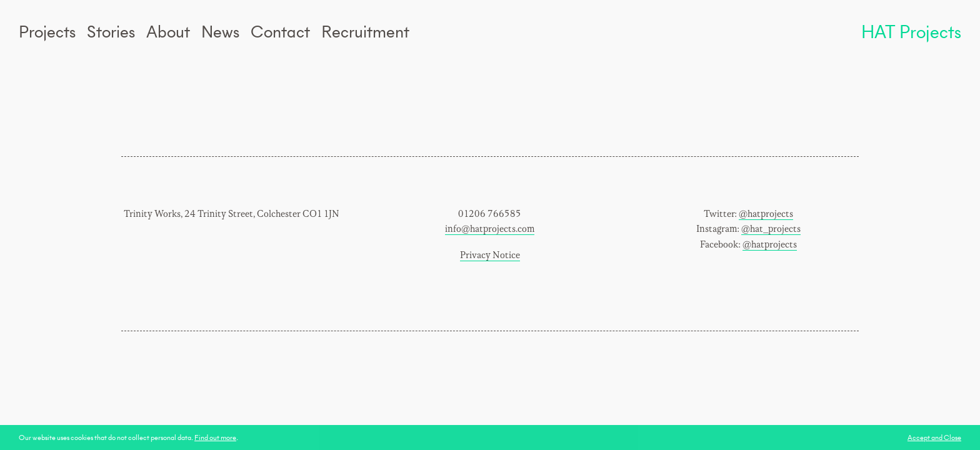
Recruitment (365, 31)
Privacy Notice (490, 255)
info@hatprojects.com (490, 229)
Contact (280, 31)
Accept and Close (934, 437)
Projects (47, 31)
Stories (111, 31)
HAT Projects (911, 32)
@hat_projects (771, 229)
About (168, 31)
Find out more (215, 437)
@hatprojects (766, 214)
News (220, 31)
